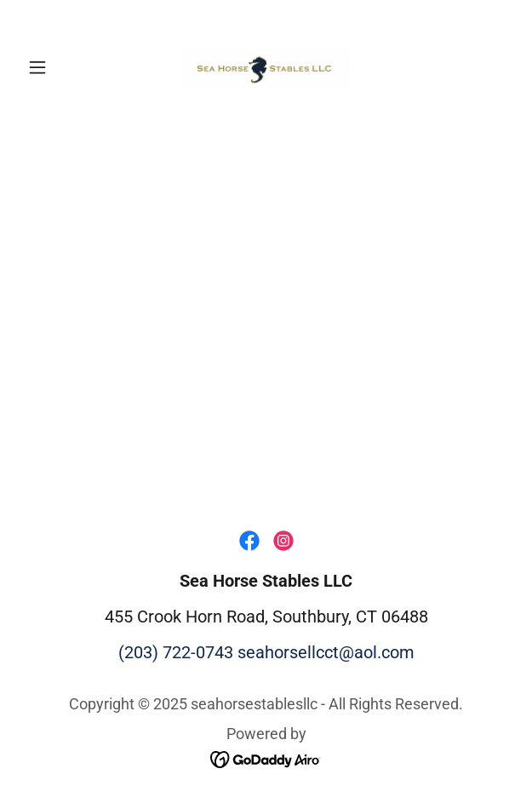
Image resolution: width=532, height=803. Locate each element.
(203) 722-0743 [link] (176, 652)
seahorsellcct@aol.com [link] (326, 652)
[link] (266, 67)
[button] (57, 67)
